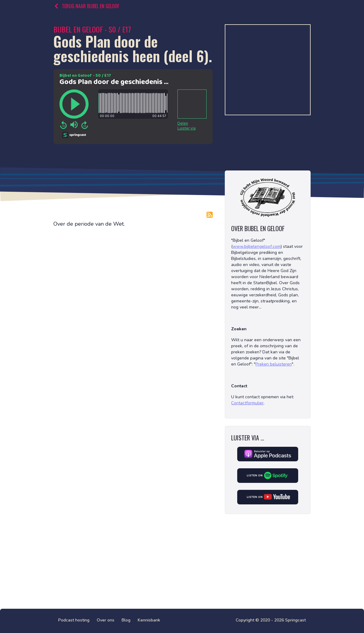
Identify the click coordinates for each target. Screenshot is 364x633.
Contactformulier (247, 403)
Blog (126, 620)
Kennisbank (149, 620)
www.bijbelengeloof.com (257, 246)
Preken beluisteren (274, 364)
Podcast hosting (74, 620)
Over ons (106, 620)
